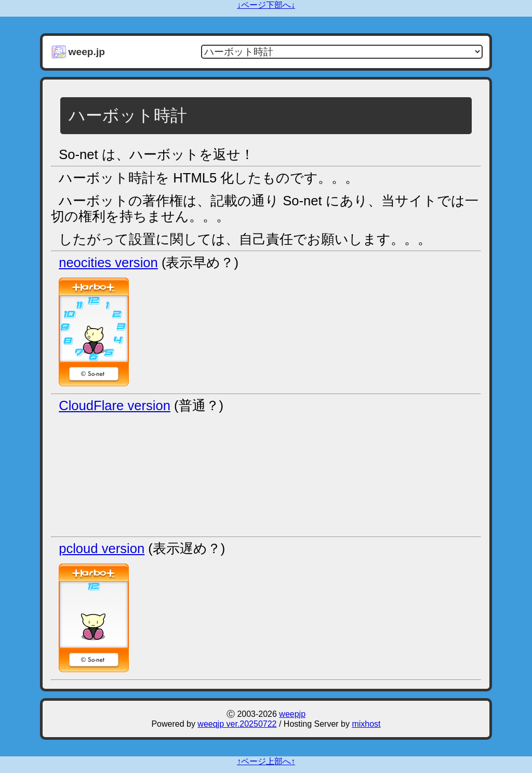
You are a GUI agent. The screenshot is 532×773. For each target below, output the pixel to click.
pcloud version (102, 548)
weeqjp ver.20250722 (237, 724)
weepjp (292, 714)
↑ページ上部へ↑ (266, 761)
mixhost (366, 724)
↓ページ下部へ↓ (266, 5)
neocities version (108, 263)
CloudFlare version (115, 405)
